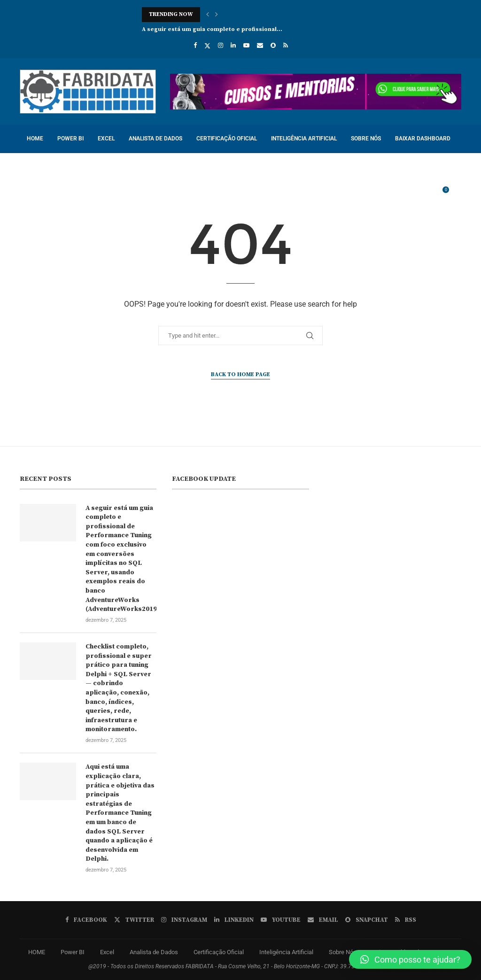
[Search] (457, 194)
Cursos (38, 166)
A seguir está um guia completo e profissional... (212, 29)
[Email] (260, 45)
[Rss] (286, 45)
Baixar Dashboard (423, 139)
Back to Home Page (240, 374)
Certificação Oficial (227, 139)
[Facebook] (195, 45)
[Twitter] (207, 46)
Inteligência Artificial (304, 139)
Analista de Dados (155, 139)
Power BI (70, 139)
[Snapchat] (273, 45)
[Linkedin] (233, 45)
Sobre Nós (366, 139)
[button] (208, 15)
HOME (35, 139)
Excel (106, 139)
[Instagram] (221, 45)
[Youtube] (246, 45)
